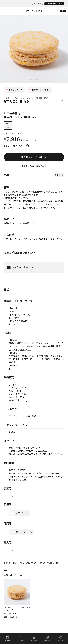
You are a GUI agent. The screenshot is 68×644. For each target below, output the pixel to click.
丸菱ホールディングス (39, 90)
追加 (63, 11)
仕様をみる (59, 175)
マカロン (22, 98)
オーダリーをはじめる (54, 4)
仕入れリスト (34, 638)
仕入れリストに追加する (27, 157)
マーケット (8, 638)
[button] (31, 80)
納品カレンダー (47, 638)
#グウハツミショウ (20, 267)
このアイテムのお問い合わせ (34, 166)
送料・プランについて (34, 141)
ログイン (38, 4)
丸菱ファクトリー (14, 90)
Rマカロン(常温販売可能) (38, 98)
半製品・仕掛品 (10, 98)
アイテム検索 (21, 638)
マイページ (61, 638)
